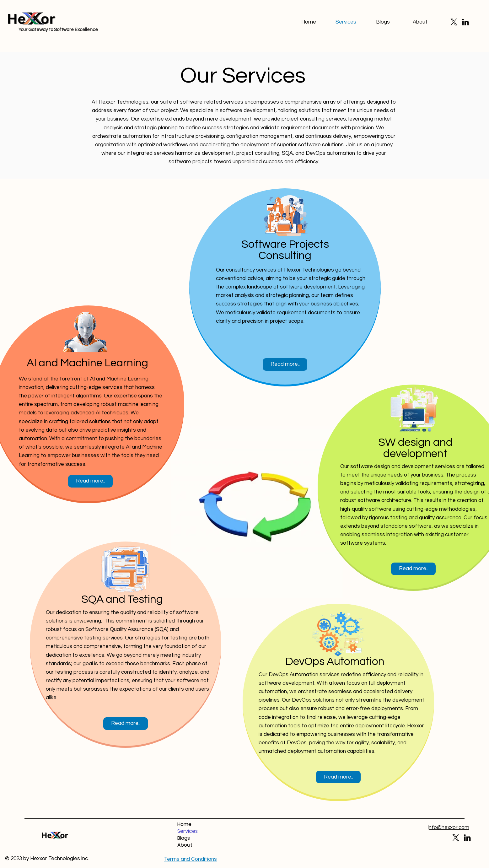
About (185, 845)
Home (184, 824)
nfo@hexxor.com (449, 828)
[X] (454, 22)
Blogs (184, 838)
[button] (191, 859)
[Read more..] (90, 481)
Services (188, 831)
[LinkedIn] (465, 22)
